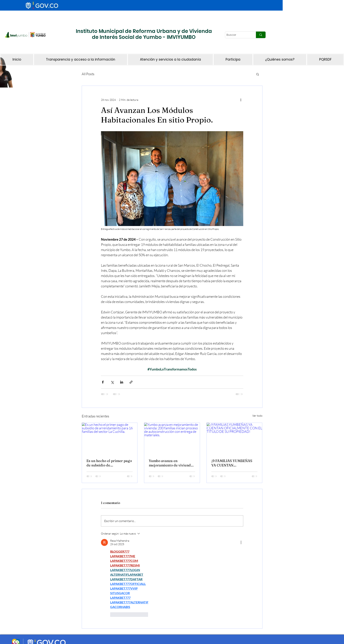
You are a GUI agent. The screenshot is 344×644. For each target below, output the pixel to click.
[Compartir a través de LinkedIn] (122, 382)
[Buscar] (237, 35)
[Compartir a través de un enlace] (131, 382)
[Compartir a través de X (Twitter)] (112, 382)
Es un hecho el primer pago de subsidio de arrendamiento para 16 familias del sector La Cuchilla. (109, 463)
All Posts (88, 74)
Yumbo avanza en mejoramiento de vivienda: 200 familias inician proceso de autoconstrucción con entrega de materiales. (171, 463)
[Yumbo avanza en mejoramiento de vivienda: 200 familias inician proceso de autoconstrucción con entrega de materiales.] (172, 438)
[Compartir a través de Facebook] (103, 382)
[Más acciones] (241, 100)
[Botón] (17, 48)
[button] (258, 74)
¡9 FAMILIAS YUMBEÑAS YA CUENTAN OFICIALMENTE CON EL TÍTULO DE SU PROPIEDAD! (232, 463)
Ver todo (257, 416)
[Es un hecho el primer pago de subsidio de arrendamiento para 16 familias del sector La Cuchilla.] (110, 438)
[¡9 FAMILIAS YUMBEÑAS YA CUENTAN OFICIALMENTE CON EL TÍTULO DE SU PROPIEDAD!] (234, 438)
